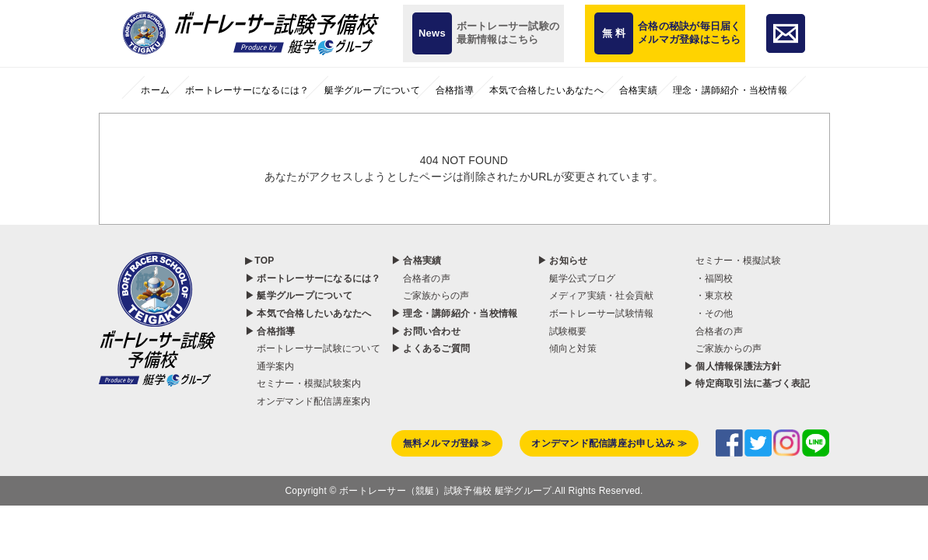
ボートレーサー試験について (319, 236)
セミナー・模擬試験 (738, 148)
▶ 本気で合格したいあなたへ (308, 201)
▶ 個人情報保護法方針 (733, 254)
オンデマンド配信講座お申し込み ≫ (609, 331)
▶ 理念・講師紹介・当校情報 (455, 201)
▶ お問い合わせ (426, 218)
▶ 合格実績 (417, 148)
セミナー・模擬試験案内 (309, 271)
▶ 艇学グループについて (299, 183)
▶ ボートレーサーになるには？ (313, 166)
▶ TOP (260, 148)
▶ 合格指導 (270, 218)
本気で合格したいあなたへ (546, 90)
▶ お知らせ (563, 148)
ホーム (155, 90)
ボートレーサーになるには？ (247, 90)
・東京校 (714, 183)
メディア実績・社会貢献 (602, 183)
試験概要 (568, 218)
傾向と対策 (573, 236)
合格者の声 (427, 166)
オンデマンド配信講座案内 (314, 289)
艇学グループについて (372, 90)
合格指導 (455, 90)
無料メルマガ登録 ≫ (447, 331)
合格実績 (638, 90)
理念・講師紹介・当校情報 (730, 90)
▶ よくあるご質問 (431, 236)
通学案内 (276, 254)
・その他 (714, 201)
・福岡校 (714, 166)
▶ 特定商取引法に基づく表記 (747, 271)
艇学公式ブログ (583, 166)
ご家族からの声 (436, 183)
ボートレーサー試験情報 (602, 201)
